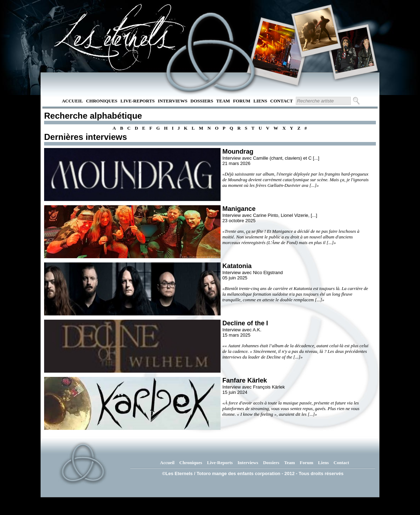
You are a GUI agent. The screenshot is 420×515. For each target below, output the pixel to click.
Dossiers (202, 101)
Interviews (173, 101)
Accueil (72, 101)
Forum (242, 101)
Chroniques (102, 101)
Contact (282, 101)
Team (223, 101)
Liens (260, 101)
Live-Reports (137, 101)
